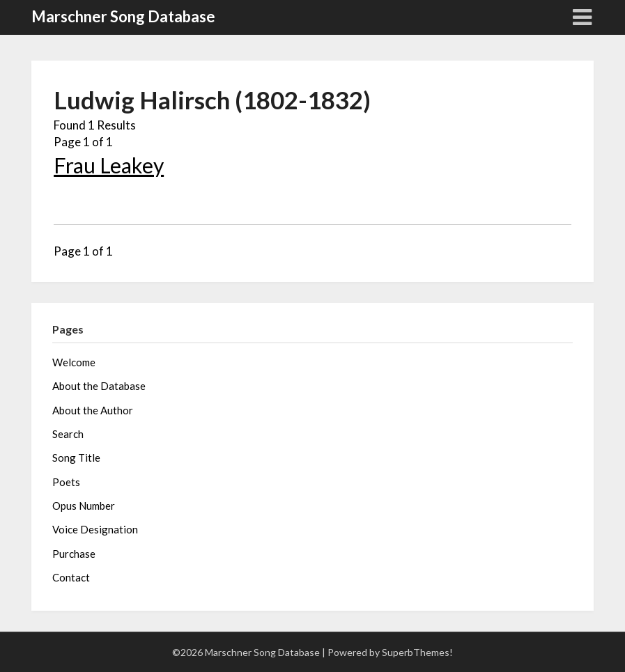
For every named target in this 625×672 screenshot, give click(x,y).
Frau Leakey (109, 165)
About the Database (99, 386)
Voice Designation (95, 529)
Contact (71, 577)
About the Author (93, 410)
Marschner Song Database (123, 16)
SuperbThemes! (417, 652)
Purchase (74, 554)
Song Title (76, 458)
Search (68, 434)
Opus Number (84, 506)
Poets (66, 482)
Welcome (74, 362)
